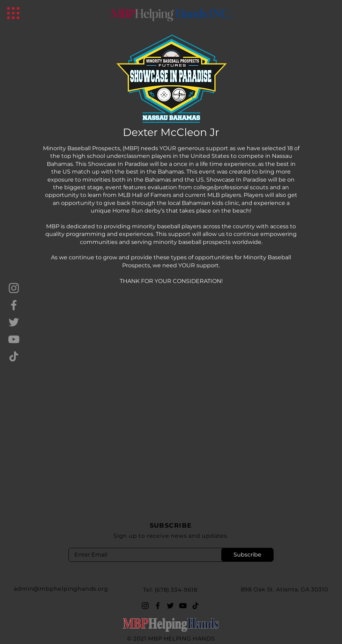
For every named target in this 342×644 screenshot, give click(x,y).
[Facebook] (14, 305)
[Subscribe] (247, 555)
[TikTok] (14, 356)
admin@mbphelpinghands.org (61, 589)
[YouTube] (14, 339)
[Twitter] (14, 322)
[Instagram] (14, 288)
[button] (13, 13)
